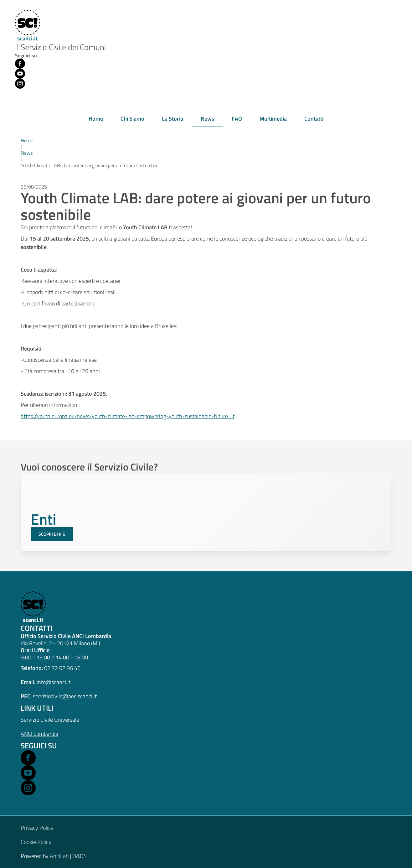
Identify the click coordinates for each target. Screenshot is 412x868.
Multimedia (273, 119)
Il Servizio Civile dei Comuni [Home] (60, 47)
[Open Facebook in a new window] (28, 758)
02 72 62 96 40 (62, 668)
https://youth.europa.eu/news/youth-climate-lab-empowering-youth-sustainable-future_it (128, 416)
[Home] (27, 26)
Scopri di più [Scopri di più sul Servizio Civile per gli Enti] (52, 534)
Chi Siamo (132, 119)
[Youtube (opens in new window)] (20, 74)
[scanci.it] (32, 608)
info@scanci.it (54, 682)
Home (96, 119)
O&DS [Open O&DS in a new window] (80, 856)
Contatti (314, 119)
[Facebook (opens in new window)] (20, 64)
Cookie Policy (36, 842)
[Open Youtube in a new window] (28, 773)
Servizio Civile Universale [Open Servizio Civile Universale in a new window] (50, 720)
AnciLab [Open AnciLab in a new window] (59, 856)
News (207, 119)
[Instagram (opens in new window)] (20, 84)
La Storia (173, 119)
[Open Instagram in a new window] (28, 788)
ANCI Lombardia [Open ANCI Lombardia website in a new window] (39, 734)
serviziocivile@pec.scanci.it (65, 696)
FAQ (237, 119)
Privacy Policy (37, 828)
